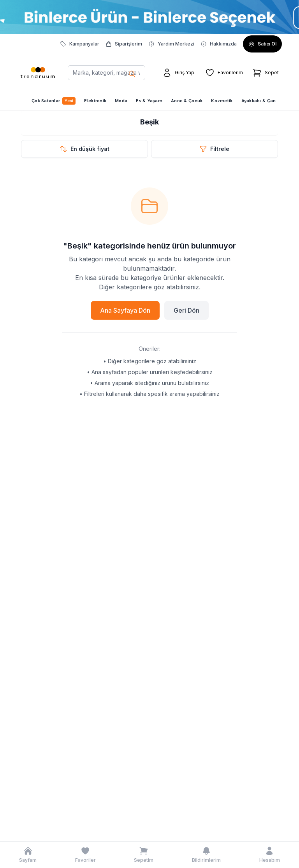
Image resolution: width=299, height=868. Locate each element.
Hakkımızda (219, 44)
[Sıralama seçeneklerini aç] (84, 149)
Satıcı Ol (262, 44)
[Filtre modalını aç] (215, 149)
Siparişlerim (124, 44)
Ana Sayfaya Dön (125, 310)
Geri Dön (186, 310)
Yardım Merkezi (171, 44)
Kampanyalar (80, 44)
